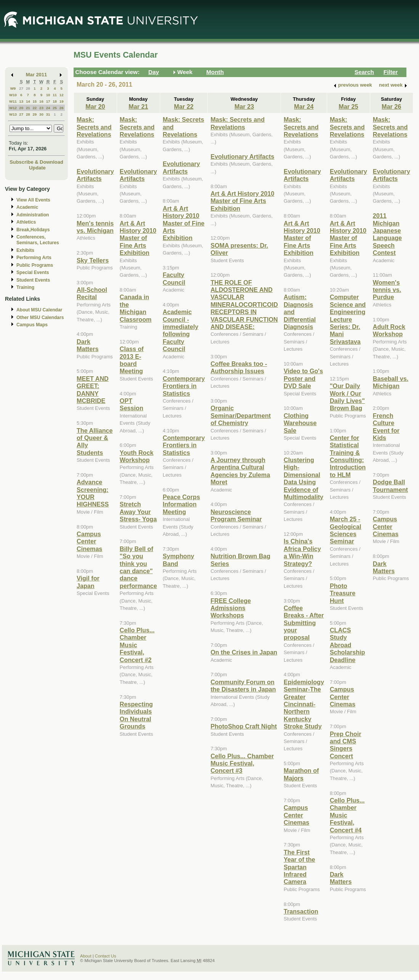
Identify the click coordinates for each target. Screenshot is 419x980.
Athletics (26, 222)
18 (55, 101)
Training (25, 287)
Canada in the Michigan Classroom (136, 308)
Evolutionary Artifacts (95, 175)
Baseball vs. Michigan (391, 382)
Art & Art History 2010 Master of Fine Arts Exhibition (138, 238)
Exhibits (25, 250)
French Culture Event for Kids (386, 427)
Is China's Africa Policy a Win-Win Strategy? (302, 552)
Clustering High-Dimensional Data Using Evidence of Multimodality (303, 478)
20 (21, 108)
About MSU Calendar (39, 310)
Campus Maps (32, 325)
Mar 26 (391, 106)
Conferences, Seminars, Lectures (38, 240)
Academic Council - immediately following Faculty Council (181, 330)
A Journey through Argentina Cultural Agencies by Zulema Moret (240, 471)
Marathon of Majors (301, 774)
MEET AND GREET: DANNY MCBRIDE (93, 390)
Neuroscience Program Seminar (236, 515)
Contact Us (106, 956)
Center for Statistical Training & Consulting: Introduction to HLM (348, 456)
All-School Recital (92, 293)
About (86, 956)
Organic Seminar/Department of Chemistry (241, 415)
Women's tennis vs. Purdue (387, 290)
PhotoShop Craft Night (244, 726)
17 (48, 101)
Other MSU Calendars (40, 318)
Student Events (33, 280)
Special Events (33, 272)
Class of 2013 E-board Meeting (132, 360)
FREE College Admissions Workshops (231, 608)
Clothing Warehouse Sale (300, 423)
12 (62, 95)
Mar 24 (304, 106)
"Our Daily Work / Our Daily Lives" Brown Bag (347, 397)
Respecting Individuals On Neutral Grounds (136, 715)
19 (62, 101)
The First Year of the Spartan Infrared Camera (299, 867)
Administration (33, 215)
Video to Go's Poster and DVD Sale (303, 378)
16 (41, 101)
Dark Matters (87, 345)
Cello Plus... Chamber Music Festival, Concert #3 (242, 763)
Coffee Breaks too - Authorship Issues (239, 367)
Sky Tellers (93, 260)
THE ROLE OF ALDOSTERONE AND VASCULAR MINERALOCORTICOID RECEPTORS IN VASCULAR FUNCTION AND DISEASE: (244, 305)
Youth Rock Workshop (137, 456)
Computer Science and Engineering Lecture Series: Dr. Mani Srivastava (348, 319)
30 (41, 114)
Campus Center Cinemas (89, 541)
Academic (27, 207)
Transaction (301, 911)
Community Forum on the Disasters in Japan (243, 686)
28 (28, 88)
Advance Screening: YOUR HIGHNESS (93, 493)
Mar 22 (184, 106)
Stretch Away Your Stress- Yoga (138, 512)
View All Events (33, 200)
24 (48, 108)
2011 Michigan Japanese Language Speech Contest (387, 234)
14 (28, 101)
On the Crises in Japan (244, 652)
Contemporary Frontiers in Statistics (184, 386)
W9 (13, 88)
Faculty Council (174, 278)
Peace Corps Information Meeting (181, 504)
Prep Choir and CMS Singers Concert (346, 745)
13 (21, 101)
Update (37, 168)
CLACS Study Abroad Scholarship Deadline (347, 645)
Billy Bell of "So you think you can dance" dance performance (138, 567)
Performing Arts (34, 258)
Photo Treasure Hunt (343, 593)
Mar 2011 (36, 75)
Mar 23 (244, 106)
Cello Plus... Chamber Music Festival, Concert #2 (137, 645)
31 (48, 114)
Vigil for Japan (88, 582)
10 (48, 95)
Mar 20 (95, 106)
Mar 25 (348, 106)
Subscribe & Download (36, 162)
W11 (13, 101)
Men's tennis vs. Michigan (95, 227)
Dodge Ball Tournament (390, 486)
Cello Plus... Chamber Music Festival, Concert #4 (347, 815)
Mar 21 (138, 106)
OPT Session (132, 404)
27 (21, 88)
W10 (13, 95)
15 (35, 101)
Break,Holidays (33, 230)
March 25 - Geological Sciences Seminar (346, 530)
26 (62, 108)
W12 (13, 108)
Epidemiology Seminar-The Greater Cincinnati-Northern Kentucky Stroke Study (304, 704)
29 (35, 114)
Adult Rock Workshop (389, 330)
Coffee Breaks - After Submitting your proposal (304, 623)
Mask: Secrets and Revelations (94, 127)
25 (55, 108)
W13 (13, 114)
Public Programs (35, 265)
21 (28, 108)
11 (55, 95)
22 (35, 108)
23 (41, 108)
